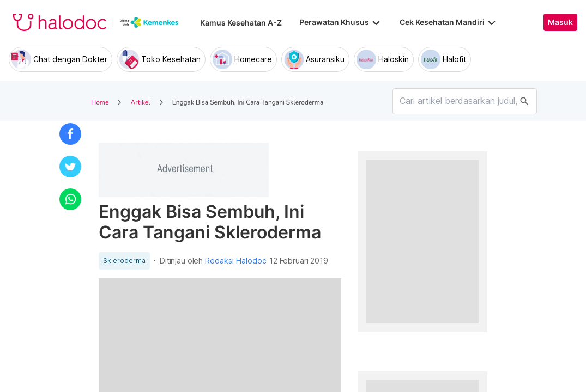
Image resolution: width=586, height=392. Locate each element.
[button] (70, 134)
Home (100, 102)
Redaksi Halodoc (236, 261)
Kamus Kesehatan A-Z (241, 23)
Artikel (140, 102)
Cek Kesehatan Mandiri (449, 22)
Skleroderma (124, 261)
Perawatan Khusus (341, 22)
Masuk (560, 22)
